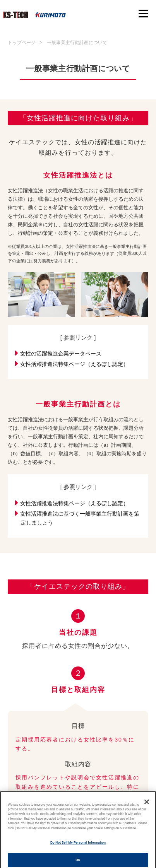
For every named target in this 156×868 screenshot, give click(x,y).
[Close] (147, 806)
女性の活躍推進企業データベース (61, 353)
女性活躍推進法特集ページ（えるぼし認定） (75, 364)
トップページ (22, 43)
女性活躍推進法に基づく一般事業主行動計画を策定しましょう (80, 518)
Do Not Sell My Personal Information (78, 847)
